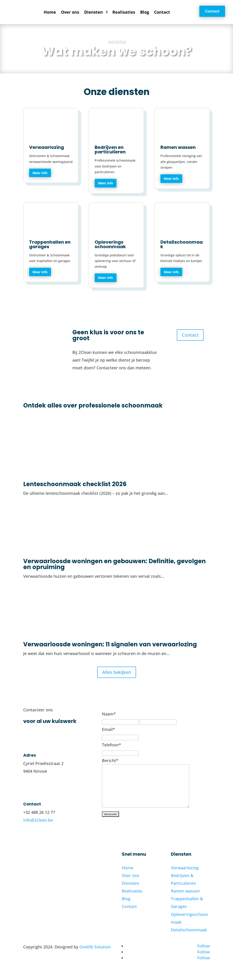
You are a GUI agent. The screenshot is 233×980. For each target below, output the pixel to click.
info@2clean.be (38, 820)
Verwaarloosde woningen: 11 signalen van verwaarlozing (110, 644)
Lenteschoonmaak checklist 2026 (75, 484)
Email (108, 729)
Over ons (70, 12)
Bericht (110, 760)
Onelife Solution (95, 947)
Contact (162, 12)
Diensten (94, 12)
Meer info (40, 173)
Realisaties (124, 12)
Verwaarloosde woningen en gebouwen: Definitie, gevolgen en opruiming (114, 564)
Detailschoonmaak (189, 930)
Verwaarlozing (185, 868)
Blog (145, 12)
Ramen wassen (185, 891)
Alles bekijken (117, 672)
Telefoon (111, 745)
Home (50, 12)
